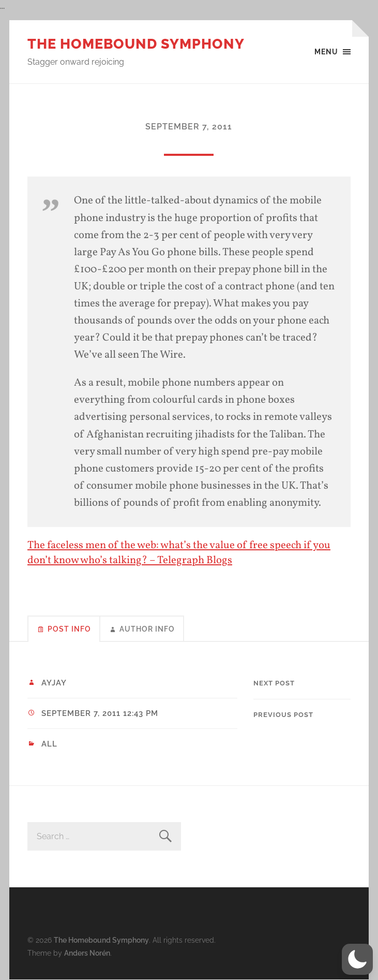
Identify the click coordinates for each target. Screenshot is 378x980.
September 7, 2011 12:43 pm (100, 713)
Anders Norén (87, 953)
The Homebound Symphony (136, 44)
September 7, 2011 (189, 127)
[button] (357, 959)
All (49, 744)
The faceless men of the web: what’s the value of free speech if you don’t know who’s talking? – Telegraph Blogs (179, 553)
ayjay (54, 683)
